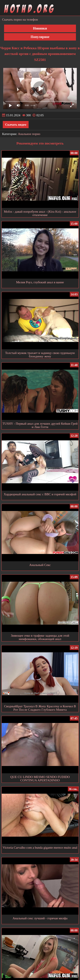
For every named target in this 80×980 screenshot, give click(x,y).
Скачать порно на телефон (20, 20)
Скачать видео (16, 125)
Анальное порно (29, 134)
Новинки (40, 28)
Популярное (40, 37)
